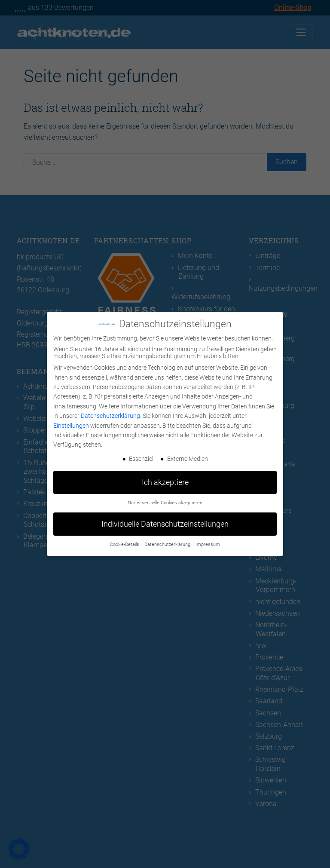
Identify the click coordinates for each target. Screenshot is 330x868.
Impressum (208, 544)
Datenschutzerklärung (110, 416)
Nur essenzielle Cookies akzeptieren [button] (165, 503)
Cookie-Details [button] (125, 544)
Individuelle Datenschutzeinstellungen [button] (165, 524)
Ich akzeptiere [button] (165, 482)
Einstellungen (71, 426)
